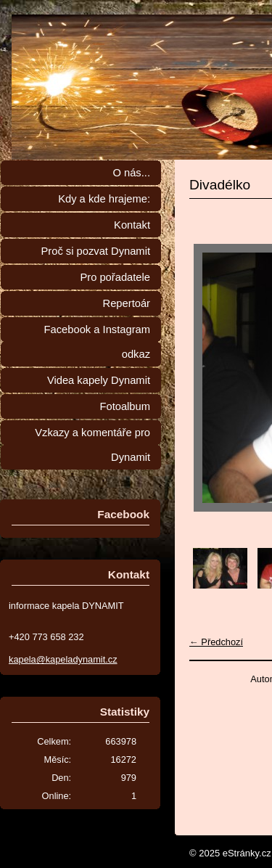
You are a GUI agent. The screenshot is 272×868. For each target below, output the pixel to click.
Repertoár (127, 303)
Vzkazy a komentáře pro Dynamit (92, 445)
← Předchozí (216, 642)
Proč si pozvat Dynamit (95, 251)
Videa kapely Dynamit (99, 380)
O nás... (131, 173)
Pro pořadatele (115, 277)
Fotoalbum (125, 406)
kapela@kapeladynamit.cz (63, 659)
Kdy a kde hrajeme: (104, 199)
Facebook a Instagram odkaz (97, 342)
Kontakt (132, 225)
